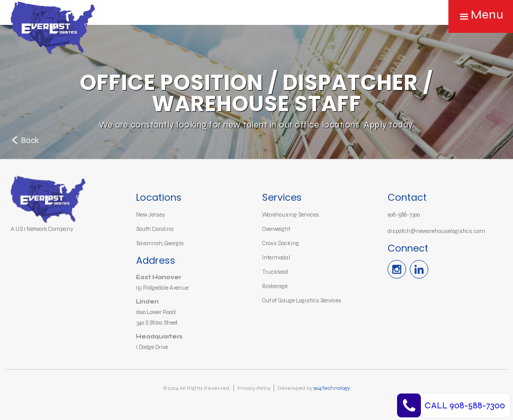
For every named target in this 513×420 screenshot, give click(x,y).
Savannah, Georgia (160, 243)
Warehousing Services (291, 215)
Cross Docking (281, 243)
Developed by (314, 388)
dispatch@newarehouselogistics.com (436, 231)
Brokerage (275, 286)
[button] (481, 16)
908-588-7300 (404, 215)
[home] (60, 32)
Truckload (275, 272)
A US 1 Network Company (42, 229)
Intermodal (276, 258)
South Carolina (155, 229)
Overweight (276, 229)
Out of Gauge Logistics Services (302, 301)
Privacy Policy (254, 388)
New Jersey (151, 215)
